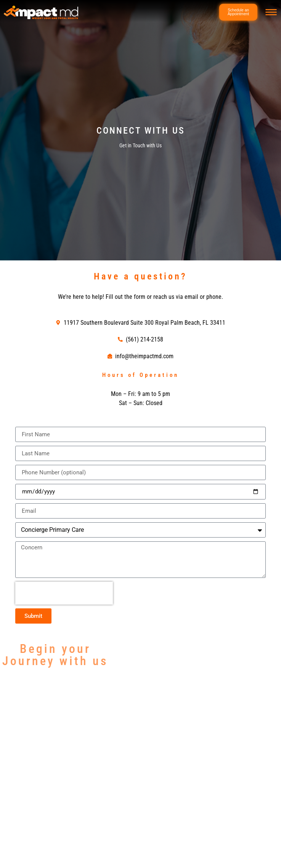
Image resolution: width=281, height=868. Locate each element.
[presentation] (64, 593)
